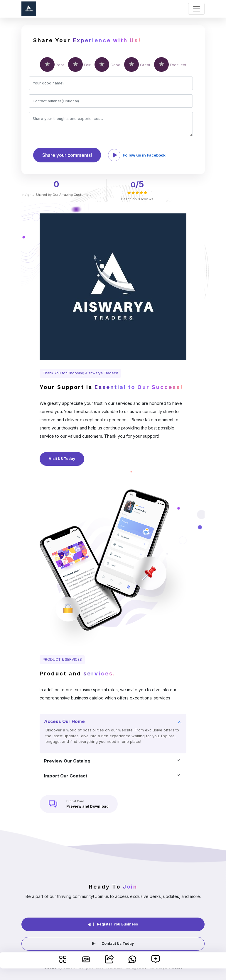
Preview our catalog (67, 761)
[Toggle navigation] (196, 9)
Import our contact (66, 776)
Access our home (64, 721)
